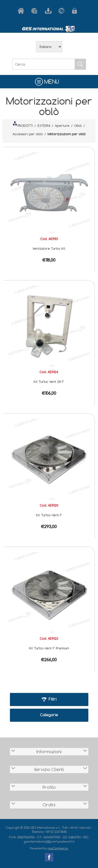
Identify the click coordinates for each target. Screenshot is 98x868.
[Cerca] (44, 64)
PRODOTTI (23, 124)
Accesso (76, 11)
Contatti (63, 11)
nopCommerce (58, 848)
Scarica (49, 11)
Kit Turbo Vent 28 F (49, 382)
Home (22, 11)
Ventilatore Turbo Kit (49, 248)
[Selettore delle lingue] (49, 47)
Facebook (49, 857)
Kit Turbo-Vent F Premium (49, 648)
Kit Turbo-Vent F (49, 515)
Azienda (36, 11)
